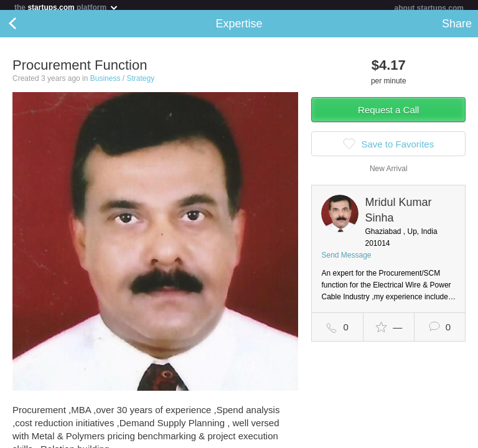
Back (25, 29)
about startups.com (429, 8)
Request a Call (388, 115)
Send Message (346, 260)
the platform (67, 7)
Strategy (140, 83)
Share (457, 29)
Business (105, 83)
